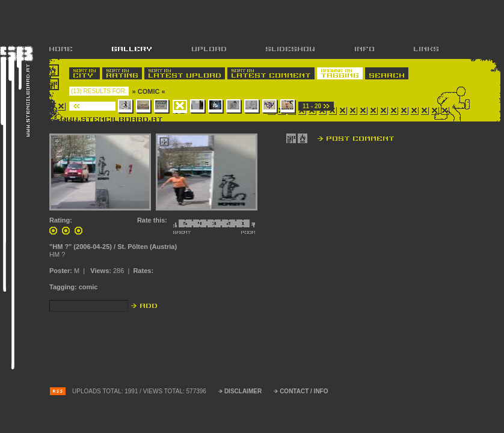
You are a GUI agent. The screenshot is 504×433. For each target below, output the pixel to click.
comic (88, 287)
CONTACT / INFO (304, 391)
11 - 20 (312, 106)
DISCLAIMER (243, 391)
